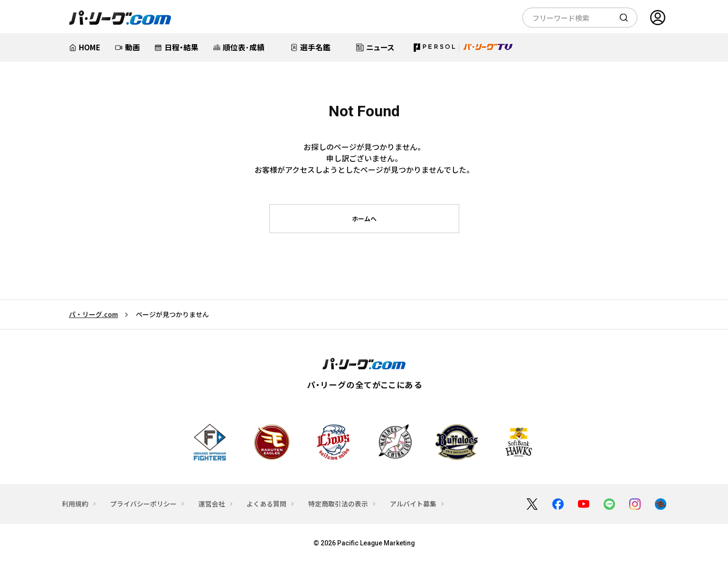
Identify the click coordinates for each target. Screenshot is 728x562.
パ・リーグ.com (93, 314)
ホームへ (364, 219)
